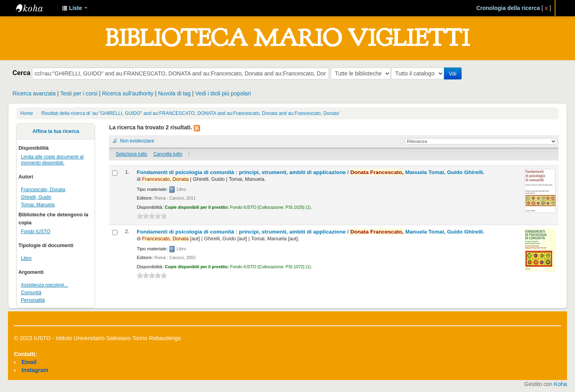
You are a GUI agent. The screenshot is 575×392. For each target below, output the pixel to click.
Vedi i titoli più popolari (223, 93)
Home (27, 113)
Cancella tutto (168, 154)
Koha (560, 384)
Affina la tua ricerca (56, 131)
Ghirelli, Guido (36, 197)
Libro (26, 258)
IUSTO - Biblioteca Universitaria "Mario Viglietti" (36, 8)
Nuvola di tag (174, 93)
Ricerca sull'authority (128, 93)
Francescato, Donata (43, 190)
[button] (75, 8)
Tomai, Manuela (38, 205)
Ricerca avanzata (34, 93)
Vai (454, 73)
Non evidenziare (137, 141)
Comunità (31, 293)
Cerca (21, 73)
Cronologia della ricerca (508, 8)
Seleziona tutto (132, 154)
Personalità (33, 300)
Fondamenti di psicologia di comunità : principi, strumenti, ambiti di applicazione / (310, 172)
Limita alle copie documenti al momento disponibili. (52, 160)
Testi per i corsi (79, 93)
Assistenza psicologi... (44, 285)
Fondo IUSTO (36, 232)
